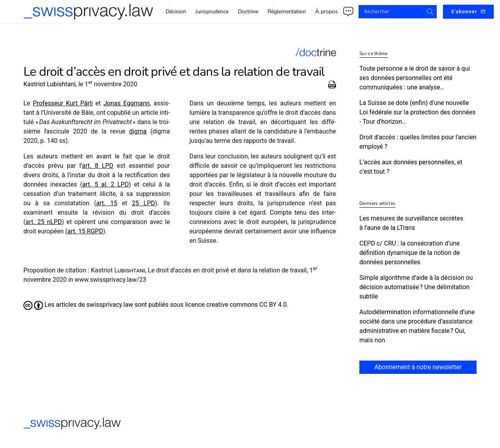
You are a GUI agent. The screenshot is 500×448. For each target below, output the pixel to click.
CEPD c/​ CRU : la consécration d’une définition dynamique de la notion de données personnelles (410, 253)
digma (138, 131)
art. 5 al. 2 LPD (105, 184)
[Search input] (393, 12)
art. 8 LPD (98, 166)
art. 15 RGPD (85, 231)
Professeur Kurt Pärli (63, 103)
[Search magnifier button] (430, 12)
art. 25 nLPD (44, 222)
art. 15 (107, 203)
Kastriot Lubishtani (50, 84)
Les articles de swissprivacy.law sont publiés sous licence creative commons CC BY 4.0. (156, 305)
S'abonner (468, 12)
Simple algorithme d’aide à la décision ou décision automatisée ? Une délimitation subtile (416, 287)
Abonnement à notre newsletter (418, 367)
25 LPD (144, 203)
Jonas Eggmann (127, 103)
